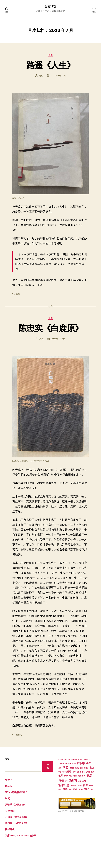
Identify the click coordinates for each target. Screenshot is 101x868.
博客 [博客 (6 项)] (65, 768)
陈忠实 (19, 735)
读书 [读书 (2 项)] (91, 785)
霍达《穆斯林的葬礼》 (17, 792)
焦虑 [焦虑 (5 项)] (89, 775)
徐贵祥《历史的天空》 (17, 823)
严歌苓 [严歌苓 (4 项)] (81, 763)
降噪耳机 (10, 829)
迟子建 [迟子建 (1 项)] (81, 789)
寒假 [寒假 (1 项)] (60, 772)
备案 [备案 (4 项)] (92, 768)
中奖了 (9, 780)
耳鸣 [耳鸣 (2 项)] (84, 781)
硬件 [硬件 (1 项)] (67, 781)
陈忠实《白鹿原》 (51, 328)
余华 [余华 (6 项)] (89, 763)
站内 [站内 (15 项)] (73, 780)
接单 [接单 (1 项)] (93, 772)
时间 (8, 798)
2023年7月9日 (58, 339)
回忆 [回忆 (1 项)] (81, 768)
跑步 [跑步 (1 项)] (70, 789)
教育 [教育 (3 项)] (61, 776)
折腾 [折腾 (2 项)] (88, 772)
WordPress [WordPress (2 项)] (70, 764)
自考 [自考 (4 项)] (85, 785)
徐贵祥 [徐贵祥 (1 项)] (79, 772)
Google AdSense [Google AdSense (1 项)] (64, 760)
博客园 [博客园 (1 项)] (72, 768)
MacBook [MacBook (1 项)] (87, 760)
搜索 (7, 759)
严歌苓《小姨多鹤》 (16, 805)
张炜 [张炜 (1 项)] (74, 772)
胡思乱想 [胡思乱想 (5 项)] (64, 785)
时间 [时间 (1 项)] (70, 776)
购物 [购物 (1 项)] (60, 789)
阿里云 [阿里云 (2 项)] (87, 789)
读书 (50, 55)
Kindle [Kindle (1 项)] (80, 760)
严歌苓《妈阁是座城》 (17, 817)
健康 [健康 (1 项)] (60, 768)
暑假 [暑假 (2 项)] (75, 776)
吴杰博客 (50, 7)
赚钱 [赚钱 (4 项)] (65, 789)
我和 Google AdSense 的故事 (21, 835)
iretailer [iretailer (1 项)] (74, 760)
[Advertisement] (77, 835)
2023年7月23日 (58, 76)
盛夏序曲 (10, 811)
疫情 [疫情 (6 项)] (61, 781)
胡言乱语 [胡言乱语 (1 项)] (73, 786)
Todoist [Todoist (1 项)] (61, 764)
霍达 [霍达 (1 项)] (92, 789)
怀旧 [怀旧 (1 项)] (84, 772)
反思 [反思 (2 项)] (77, 768)
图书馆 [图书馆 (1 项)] (86, 768)
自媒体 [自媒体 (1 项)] (80, 786)
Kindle (9, 786)
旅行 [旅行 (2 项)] (66, 776)
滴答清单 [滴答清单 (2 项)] (82, 776)
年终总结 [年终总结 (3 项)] (67, 772)
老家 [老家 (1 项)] (80, 781)
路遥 (18, 294)
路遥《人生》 (50, 65)
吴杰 (41, 76)
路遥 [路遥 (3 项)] (75, 789)
